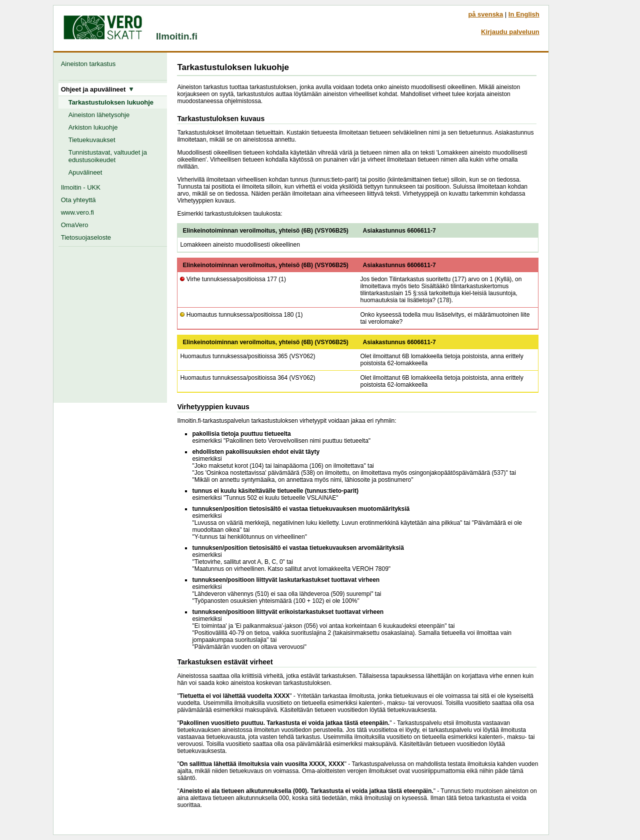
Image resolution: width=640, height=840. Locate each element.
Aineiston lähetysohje (99, 115)
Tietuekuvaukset (92, 140)
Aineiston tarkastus (90, 64)
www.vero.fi (77, 212)
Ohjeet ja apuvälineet (97, 89)
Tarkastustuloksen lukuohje (111, 102)
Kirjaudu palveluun (510, 32)
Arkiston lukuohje (93, 127)
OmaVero (75, 225)
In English (524, 14)
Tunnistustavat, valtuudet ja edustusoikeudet (108, 156)
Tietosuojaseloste (86, 237)
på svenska (485, 14)
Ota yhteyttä (78, 200)
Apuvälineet (85, 172)
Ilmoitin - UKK (81, 187)
